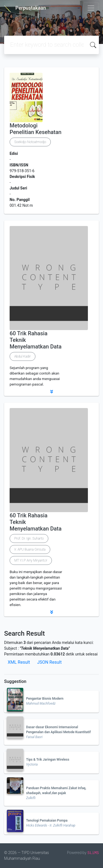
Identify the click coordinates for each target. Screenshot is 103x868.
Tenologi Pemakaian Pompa (47, 820)
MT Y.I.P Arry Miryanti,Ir (31, 560)
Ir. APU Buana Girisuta (30, 549)
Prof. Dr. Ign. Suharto (29, 538)
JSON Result (49, 662)
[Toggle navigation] (91, 8)
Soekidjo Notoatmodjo (30, 142)
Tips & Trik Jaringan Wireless (48, 760)
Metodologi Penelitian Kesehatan (36, 129)
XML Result (19, 662)
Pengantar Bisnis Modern (45, 699)
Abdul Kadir (23, 356)
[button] (51, 392)
